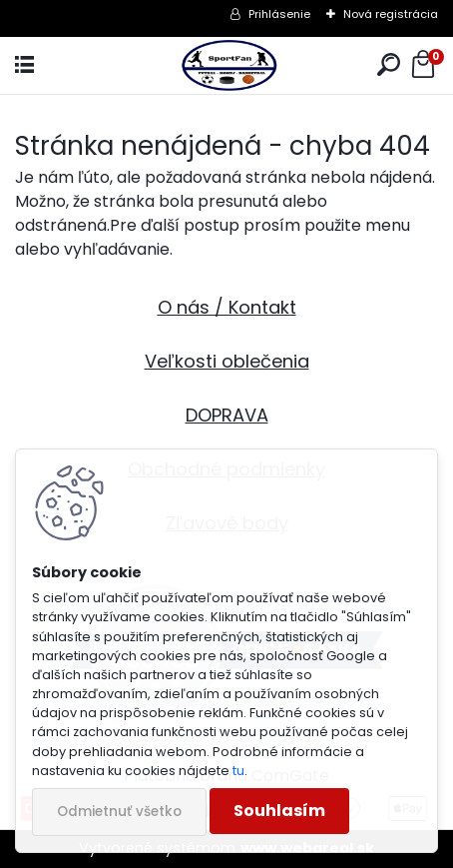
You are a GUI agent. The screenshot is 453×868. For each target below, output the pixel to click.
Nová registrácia (391, 14)
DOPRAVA (227, 415)
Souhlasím (279, 811)
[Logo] (226, 65)
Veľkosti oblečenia (227, 361)
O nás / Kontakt (227, 307)
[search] (389, 65)
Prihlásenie (279, 14)
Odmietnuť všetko (119, 812)
